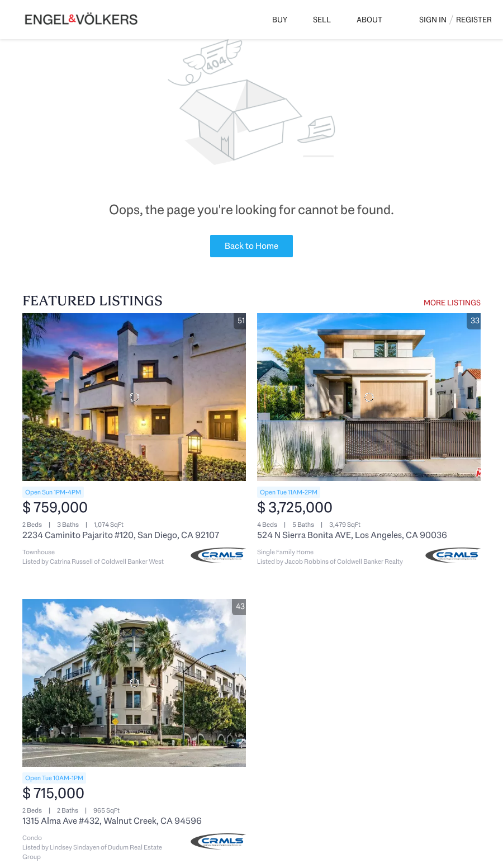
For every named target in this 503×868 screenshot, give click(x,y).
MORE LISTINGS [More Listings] (452, 303)
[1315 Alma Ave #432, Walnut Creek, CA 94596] (134, 683)
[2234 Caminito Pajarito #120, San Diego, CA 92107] (134, 397)
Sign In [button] (433, 20)
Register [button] (474, 20)
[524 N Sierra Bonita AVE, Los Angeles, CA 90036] (369, 397)
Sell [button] (322, 20)
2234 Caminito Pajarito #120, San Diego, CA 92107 (121, 535)
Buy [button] (280, 20)
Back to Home (251, 246)
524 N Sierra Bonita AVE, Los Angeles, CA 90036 (352, 535)
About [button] (369, 20)
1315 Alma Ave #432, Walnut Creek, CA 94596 (112, 821)
